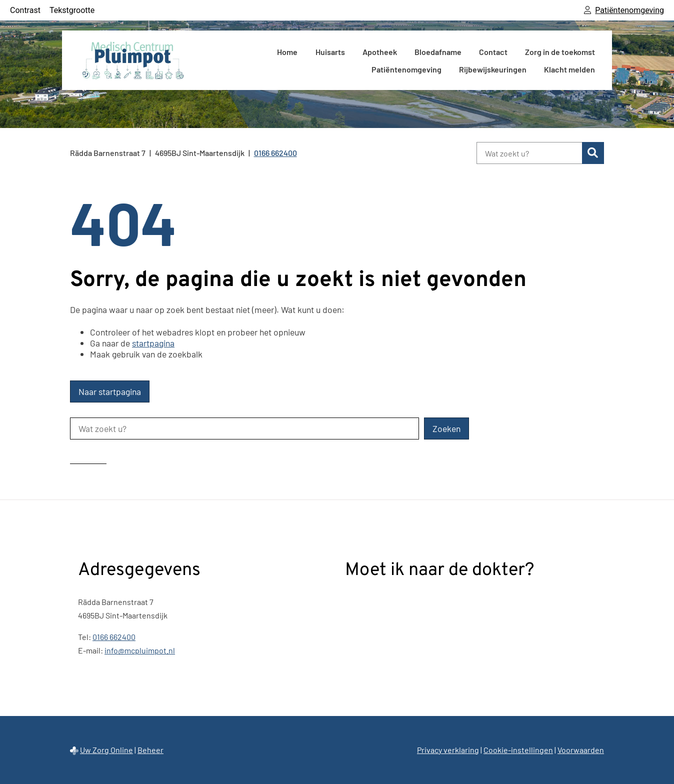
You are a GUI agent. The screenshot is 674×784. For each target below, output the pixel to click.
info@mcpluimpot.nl (140, 650)
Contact (493, 52)
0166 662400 (114, 637)
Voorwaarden (581, 750)
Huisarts (330, 52)
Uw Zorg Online (106, 750)
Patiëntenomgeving (406, 69)
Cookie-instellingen (518, 750)
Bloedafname (438, 52)
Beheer (150, 750)
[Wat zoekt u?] (529, 153)
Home (287, 52)
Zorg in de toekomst (560, 52)
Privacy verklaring (448, 750)
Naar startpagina (110, 391)
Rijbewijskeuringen (493, 69)
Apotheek (380, 52)
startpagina (153, 343)
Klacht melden (569, 69)
